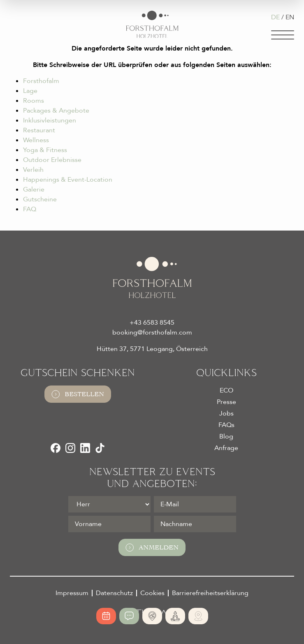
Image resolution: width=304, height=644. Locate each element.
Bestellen (78, 394)
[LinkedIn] (85, 448)
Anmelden (152, 547)
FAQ (30, 209)
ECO (226, 390)
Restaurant (39, 130)
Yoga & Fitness (45, 150)
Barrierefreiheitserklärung (210, 593)
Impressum (72, 593)
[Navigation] (283, 35)
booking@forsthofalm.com (152, 332)
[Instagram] (70, 448)
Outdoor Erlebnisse (52, 160)
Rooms (34, 101)
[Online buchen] (106, 616)
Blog (226, 436)
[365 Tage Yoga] (175, 616)
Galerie (34, 189)
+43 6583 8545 (152, 323)
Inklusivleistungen (50, 120)
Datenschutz (114, 593)
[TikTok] (100, 448)
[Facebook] (56, 448)
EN (290, 17)
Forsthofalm (41, 81)
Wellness (36, 140)
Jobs (226, 413)
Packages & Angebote (56, 111)
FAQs (226, 425)
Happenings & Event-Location (68, 180)
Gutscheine (40, 199)
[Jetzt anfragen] (129, 616)
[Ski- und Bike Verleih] (198, 616)
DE (275, 17)
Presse (226, 402)
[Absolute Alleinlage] (152, 616)
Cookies (152, 593)
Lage (30, 91)
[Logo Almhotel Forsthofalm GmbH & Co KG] (152, 24)
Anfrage (226, 448)
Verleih (33, 170)
